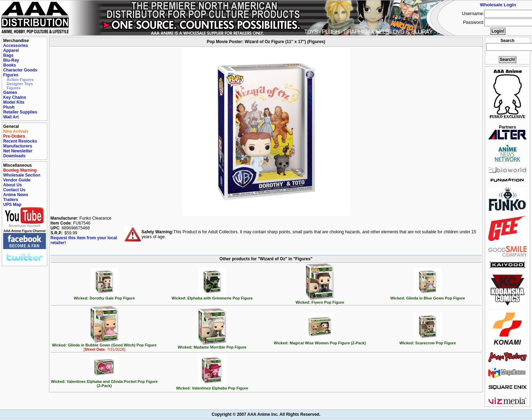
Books (10, 65)
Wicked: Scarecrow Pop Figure (427, 341)
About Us (12, 185)
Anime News (16, 195)
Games (10, 92)
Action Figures (20, 80)
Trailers (11, 200)
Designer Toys (20, 84)
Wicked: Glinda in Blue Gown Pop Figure (428, 296)
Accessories (16, 46)
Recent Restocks (20, 141)
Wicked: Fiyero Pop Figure (320, 301)
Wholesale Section (22, 175)
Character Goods (20, 70)
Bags (8, 55)
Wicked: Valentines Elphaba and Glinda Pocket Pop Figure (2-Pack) (104, 382)
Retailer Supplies (20, 112)
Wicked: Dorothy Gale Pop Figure (105, 296)
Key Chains (15, 97)
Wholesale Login (498, 5)
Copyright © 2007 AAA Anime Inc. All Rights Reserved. (266, 414)
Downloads (14, 156)
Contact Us (14, 190)
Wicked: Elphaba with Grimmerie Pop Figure (212, 296)
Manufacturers (18, 146)
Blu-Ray (11, 60)
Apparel (11, 50)
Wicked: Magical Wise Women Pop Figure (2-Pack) (320, 341)
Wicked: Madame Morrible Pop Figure (212, 345)
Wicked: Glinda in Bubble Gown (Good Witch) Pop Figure (105, 345)
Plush (9, 107)
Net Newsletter (18, 151)
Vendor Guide (17, 180)
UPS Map (12, 205)
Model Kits (14, 102)
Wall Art (11, 117)
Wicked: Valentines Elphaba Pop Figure (212, 386)
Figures (11, 75)
